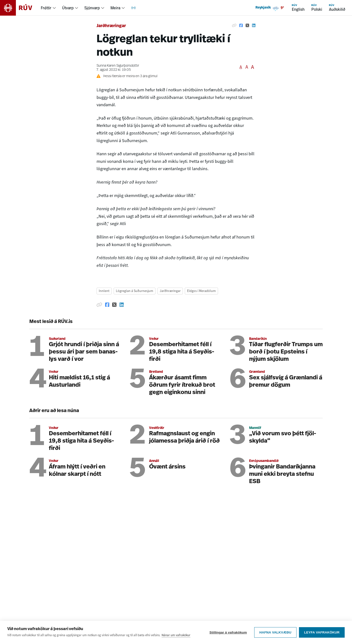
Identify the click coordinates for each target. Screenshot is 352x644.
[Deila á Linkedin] (254, 25)
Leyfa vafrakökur (322, 632)
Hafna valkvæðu (275, 632)
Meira (115, 8)
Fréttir (46, 8)
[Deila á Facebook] (241, 25)
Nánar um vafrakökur (176, 635)
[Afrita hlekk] (234, 25)
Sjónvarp (92, 8)
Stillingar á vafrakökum (228, 632)
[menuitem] (49, 8)
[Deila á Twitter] (247, 25)
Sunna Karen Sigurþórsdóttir (118, 66)
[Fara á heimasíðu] (20, 8)
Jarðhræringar (111, 26)
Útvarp (68, 8)
